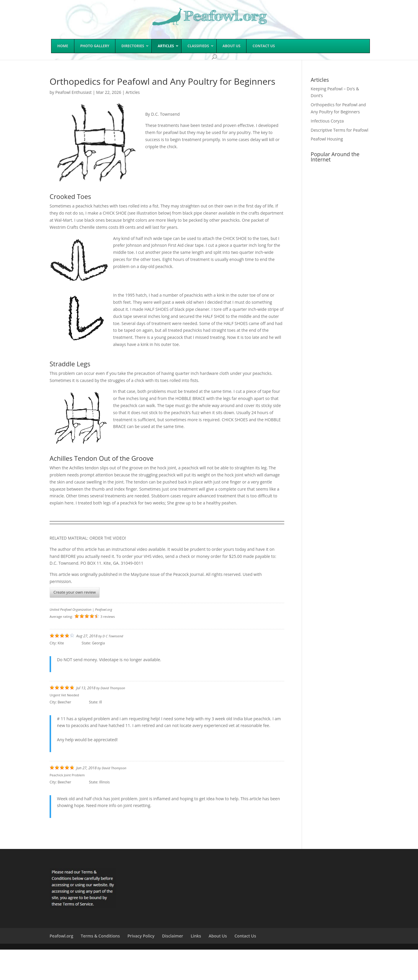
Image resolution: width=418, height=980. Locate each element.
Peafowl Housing (327, 139)
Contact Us (245, 936)
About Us (218, 936)
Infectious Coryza (327, 121)
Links (196, 936)
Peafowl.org (61, 936)
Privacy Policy (141, 936)
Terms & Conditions (100, 936)
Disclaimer (173, 936)
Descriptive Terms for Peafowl (340, 130)
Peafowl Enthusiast (73, 92)
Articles (133, 92)
